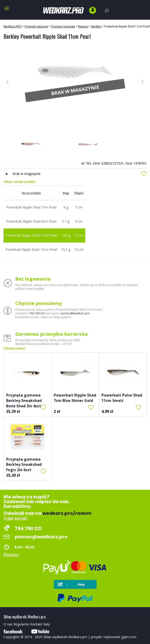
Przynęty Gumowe (63, 26)
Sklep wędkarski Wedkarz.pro (65, 637)
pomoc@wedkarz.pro (75, 313)
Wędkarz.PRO (13, 26)
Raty (47, 624)
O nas (8, 624)
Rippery (83, 26)
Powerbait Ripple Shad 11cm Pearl (127, 26)
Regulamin (21, 624)
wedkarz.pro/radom (67, 513)
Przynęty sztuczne (36, 26)
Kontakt (36, 624)
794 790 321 (37, 313)
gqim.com (129, 637)
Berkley (96, 26)
